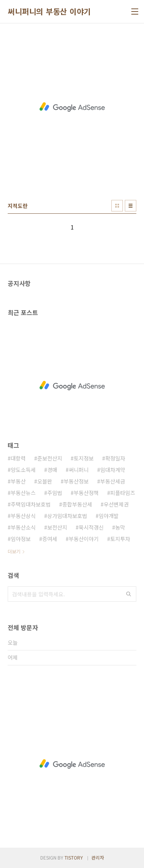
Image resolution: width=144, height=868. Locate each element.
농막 (120, 527)
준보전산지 (50, 458)
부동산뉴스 (23, 493)
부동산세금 (113, 481)
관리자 (98, 857)
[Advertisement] (72, 107)
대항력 (18, 458)
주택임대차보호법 (31, 504)
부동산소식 (23, 527)
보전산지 (57, 527)
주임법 (55, 493)
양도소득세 (23, 470)
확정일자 (115, 458)
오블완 (45, 481)
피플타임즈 (123, 493)
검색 (129, 594)
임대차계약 (113, 470)
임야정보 (21, 539)
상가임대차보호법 (67, 516)
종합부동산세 (77, 504)
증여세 (50, 539)
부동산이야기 (84, 539)
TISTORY (74, 857)
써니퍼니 (79, 470)
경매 (52, 470)
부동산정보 (76, 481)
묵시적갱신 (91, 527)
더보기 (14, 551)
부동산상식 (23, 516)
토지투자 (120, 539)
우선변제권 (116, 504)
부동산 (18, 481)
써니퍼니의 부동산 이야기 (49, 12)
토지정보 (84, 458)
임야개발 (109, 516)
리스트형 (131, 206)
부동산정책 (86, 493)
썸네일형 (117, 206)
